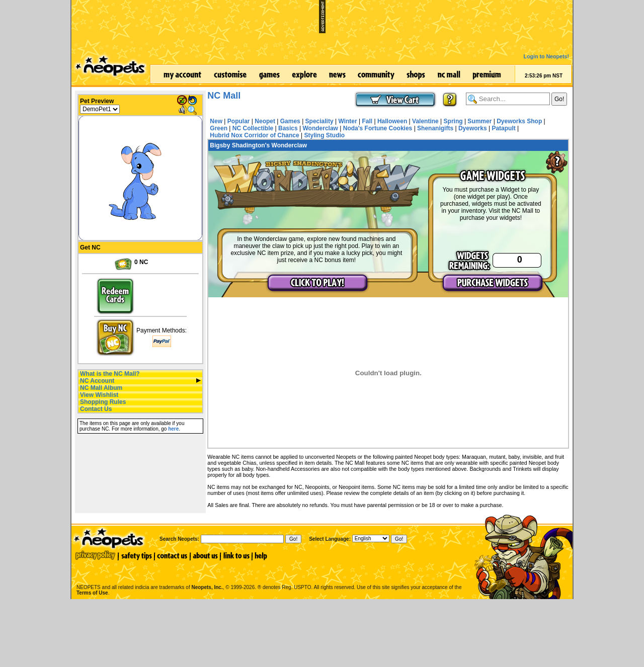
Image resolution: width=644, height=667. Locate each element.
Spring (453, 121)
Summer (479, 121)
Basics (288, 128)
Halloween (392, 121)
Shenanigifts (435, 128)
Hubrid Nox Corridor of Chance (254, 135)
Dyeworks (473, 128)
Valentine (425, 121)
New (216, 121)
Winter (347, 121)
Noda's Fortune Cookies (378, 128)
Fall (367, 121)
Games (290, 121)
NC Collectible (253, 128)
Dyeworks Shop (519, 121)
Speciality (319, 121)
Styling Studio (324, 135)
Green (219, 128)
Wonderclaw (320, 128)
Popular (239, 121)
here (173, 429)
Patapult (503, 128)
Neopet (265, 121)
